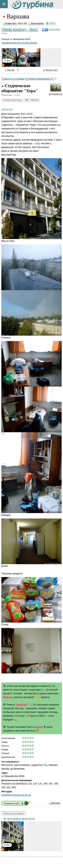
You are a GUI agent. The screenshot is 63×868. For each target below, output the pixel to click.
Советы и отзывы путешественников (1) (28, 79)
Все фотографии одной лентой (19, 819)
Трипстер (21, 705)
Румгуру (8, 697)
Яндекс (39, 727)
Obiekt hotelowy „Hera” (20, 29)
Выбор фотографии (14, 814)
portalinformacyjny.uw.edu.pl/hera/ (19, 43)
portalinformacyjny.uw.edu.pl (16, 795)
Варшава (18, 16)
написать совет (51, 70)
